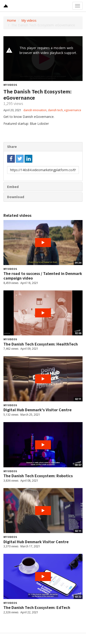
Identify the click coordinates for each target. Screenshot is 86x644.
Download (16, 197)
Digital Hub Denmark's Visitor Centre (37, 410)
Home (11, 20)
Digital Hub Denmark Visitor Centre (36, 542)
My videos (29, 20)
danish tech (55, 110)
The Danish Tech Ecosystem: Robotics (38, 476)
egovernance (73, 110)
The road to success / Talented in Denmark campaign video (43, 276)
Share (12, 146)
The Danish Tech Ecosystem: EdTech (37, 607)
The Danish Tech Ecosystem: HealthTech (41, 344)
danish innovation (35, 110)
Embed (13, 187)
